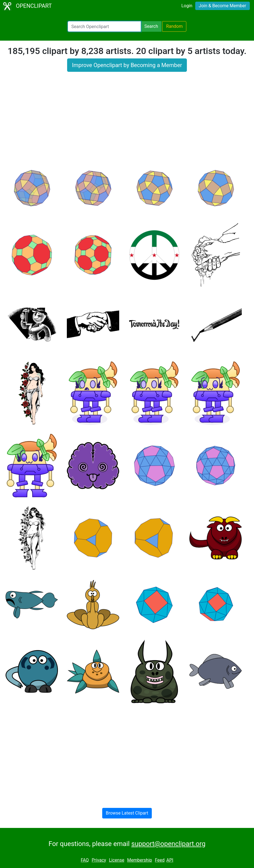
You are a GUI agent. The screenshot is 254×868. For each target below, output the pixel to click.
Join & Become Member (223, 6)
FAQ (85, 860)
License (117, 860)
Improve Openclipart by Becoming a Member (127, 65)
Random (174, 26)
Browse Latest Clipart (127, 813)
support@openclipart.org (168, 844)
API (170, 860)
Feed (160, 860)
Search (151, 26)
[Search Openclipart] (104, 26)
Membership (139, 860)
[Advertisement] (127, 120)
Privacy (99, 860)
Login (187, 6)
